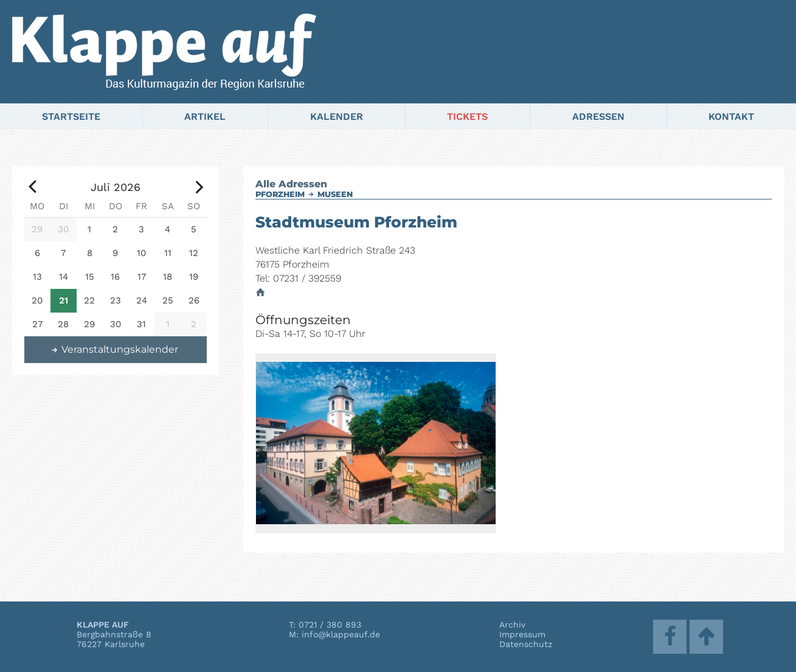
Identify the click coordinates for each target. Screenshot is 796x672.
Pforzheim (280, 194)
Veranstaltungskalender (114, 349)
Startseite (71, 116)
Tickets (467, 116)
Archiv (512, 625)
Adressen (598, 116)
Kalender (337, 116)
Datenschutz (526, 644)
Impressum (522, 634)
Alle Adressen (291, 184)
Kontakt (731, 116)
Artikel (205, 116)
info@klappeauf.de (341, 634)
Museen (335, 194)
